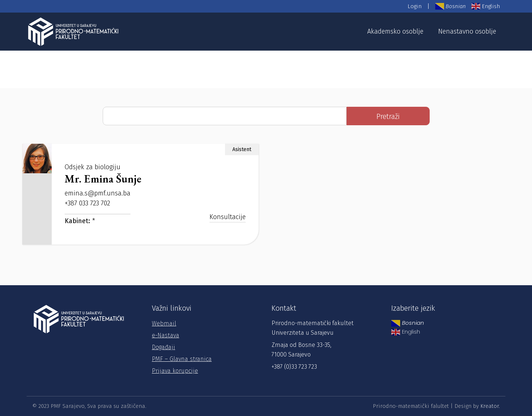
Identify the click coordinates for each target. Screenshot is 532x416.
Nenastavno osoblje (467, 31)
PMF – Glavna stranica (182, 359)
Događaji (163, 347)
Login (415, 6)
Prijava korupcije (175, 371)
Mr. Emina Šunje (103, 179)
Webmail (164, 323)
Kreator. (490, 406)
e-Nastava (166, 335)
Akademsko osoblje (395, 31)
